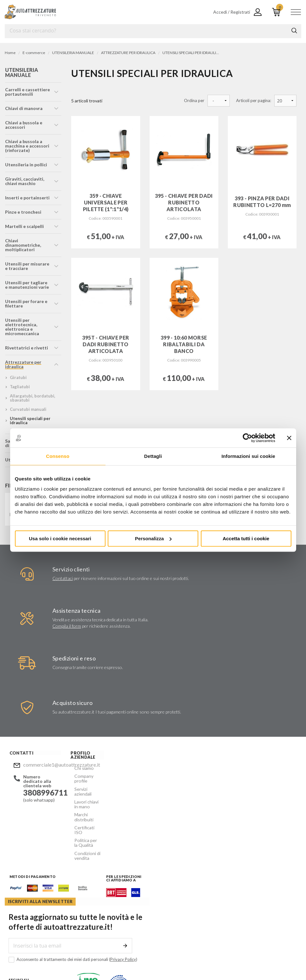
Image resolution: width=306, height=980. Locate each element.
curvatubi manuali (28, 409)
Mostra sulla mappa (183, 901)
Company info (136, 961)
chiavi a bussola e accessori (23, 125)
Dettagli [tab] (153, 456)
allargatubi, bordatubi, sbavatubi (32, 398)
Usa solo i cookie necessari (60, 538)
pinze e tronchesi (23, 212)
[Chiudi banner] (289, 438)
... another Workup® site (250, 961)
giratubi (18, 377)
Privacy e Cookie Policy (174, 961)
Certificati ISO (84, 819)
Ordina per (194, 101)
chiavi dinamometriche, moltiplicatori (23, 245)
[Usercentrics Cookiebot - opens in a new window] (247, 438)
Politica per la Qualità (82, 829)
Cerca (294, 31)
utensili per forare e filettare (26, 304)
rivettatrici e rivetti (26, 348)
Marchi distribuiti (79, 809)
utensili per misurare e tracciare (27, 266)
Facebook (162, 844)
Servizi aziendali (85, 787)
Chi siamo (79, 768)
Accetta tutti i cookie (246, 538)
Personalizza (153, 538)
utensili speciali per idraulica (30, 421)
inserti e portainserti (27, 198)
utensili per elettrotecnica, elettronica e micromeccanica (22, 327)
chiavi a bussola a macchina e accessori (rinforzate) (27, 146)
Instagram (174, 844)
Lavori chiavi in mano (83, 797)
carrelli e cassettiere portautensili (27, 92)
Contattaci (63, 578)
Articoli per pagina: (254, 101)
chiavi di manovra (24, 108)
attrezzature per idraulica (23, 364)
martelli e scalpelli (24, 226)
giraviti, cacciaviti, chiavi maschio (24, 181)
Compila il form (67, 626)
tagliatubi (20, 387)
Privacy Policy (272, 813)
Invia (280, 799)
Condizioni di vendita (82, 841)
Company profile (79, 778)
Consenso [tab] (58, 456)
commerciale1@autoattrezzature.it (39, 765)
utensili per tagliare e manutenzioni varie (28, 285)
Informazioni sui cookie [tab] (248, 456)
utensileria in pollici (26, 165)
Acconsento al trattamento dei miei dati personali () (222, 813)
